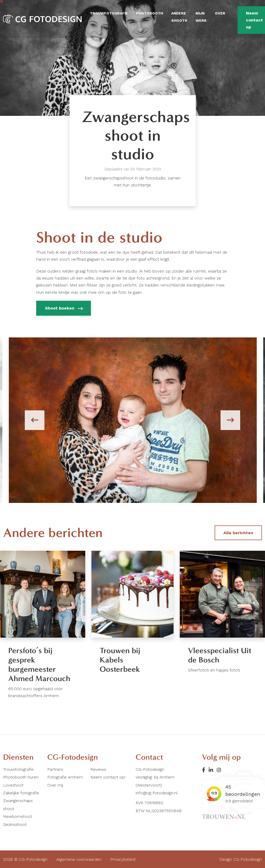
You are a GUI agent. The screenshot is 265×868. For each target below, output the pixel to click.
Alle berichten (238, 533)
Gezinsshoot (15, 824)
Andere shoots (179, 17)
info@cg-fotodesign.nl (157, 793)
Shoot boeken (64, 309)
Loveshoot (13, 785)
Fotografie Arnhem (65, 777)
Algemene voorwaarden (79, 859)
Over (220, 13)
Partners (55, 769)
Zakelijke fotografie (21, 793)
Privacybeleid (123, 859)
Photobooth (150, 13)
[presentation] (35, 420)
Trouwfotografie (109, 13)
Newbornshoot (18, 816)
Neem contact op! (108, 777)
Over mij (55, 785)
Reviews (98, 769)
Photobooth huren (21, 777)
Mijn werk (201, 17)
